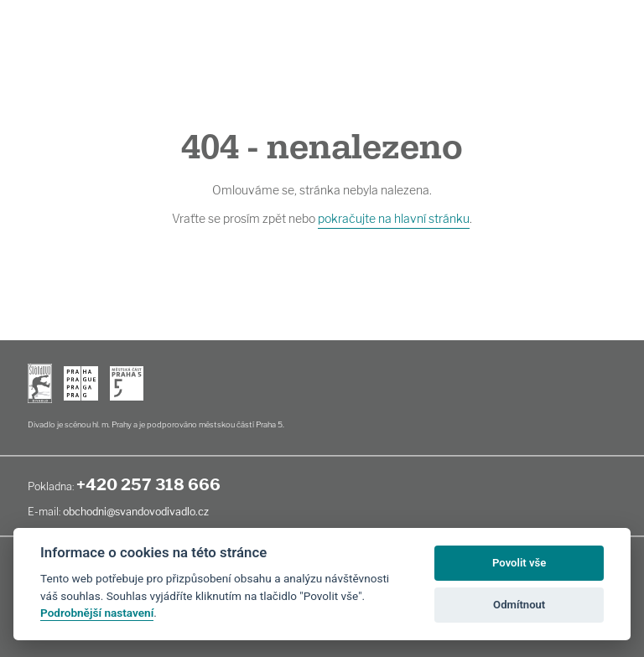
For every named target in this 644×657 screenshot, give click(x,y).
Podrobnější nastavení (97, 613)
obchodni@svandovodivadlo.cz (136, 512)
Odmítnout (519, 605)
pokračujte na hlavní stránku (394, 218)
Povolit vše (519, 563)
